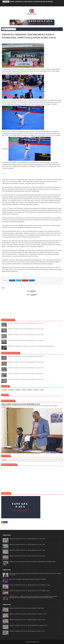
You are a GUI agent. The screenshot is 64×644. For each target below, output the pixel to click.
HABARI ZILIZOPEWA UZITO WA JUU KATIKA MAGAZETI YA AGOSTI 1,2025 (28, 614)
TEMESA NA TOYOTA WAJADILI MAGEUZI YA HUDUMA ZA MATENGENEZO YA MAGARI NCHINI (31, 346)
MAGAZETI (30, 390)
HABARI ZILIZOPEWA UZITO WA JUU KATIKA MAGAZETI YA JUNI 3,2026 (26, 323)
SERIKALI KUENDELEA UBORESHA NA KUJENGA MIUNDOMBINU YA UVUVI (21, 404)
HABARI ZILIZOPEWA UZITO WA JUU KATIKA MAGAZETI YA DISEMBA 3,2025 (28, 625)
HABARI (18, 41)
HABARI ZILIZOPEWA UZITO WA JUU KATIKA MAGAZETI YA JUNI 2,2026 (26, 335)
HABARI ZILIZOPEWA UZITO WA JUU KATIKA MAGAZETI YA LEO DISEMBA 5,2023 (29, 591)
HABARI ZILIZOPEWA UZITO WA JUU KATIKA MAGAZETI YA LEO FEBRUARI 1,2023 (30, 585)
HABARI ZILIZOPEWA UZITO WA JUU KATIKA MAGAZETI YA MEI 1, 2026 (27, 631)
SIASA (42, 390)
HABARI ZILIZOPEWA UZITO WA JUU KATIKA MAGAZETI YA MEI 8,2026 (25, 356)
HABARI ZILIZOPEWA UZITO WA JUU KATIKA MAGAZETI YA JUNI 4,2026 (26, 340)
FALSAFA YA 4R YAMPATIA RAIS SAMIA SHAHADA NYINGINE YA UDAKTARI (28, 579)
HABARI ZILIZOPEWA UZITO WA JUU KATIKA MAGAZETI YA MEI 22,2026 (26, 374)
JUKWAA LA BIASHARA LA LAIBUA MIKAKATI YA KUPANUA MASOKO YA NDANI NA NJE (32, 2)
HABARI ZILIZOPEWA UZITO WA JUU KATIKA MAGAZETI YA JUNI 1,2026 (26, 329)
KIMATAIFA (18, 390)
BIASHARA (4, 390)
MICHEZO (36, 390)
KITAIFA (24, 390)
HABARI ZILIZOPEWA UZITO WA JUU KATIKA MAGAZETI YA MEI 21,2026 (26, 362)
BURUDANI (11, 390)
